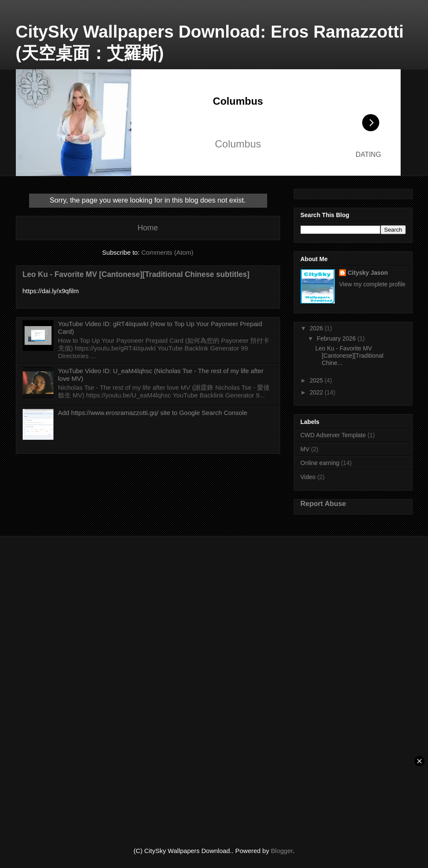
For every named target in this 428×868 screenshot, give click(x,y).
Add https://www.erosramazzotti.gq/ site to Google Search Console (153, 413)
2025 (317, 380)
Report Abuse (323, 503)
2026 (317, 328)
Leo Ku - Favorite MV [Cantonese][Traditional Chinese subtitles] (136, 274)
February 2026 (337, 338)
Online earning (320, 463)
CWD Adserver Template (333, 435)
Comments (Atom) (168, 252)
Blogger (282, 851)
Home (148, 228)
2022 (317, 392)
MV (305, 449)
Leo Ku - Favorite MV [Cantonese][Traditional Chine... (349, 356)
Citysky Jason (368, 273)
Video (308, 477)
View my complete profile (372, 284)
